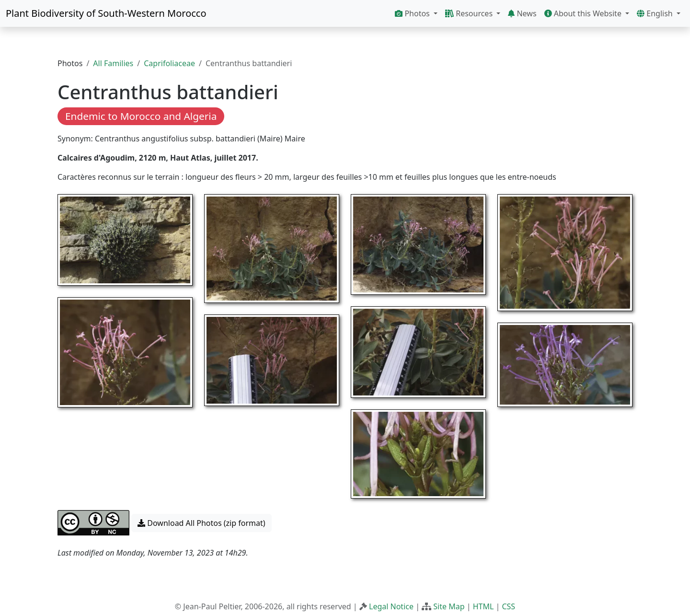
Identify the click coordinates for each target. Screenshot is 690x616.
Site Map (449, 606)
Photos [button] (413, 13)
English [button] (656, 13)
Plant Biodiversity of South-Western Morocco (106, 13)
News (522, 13)
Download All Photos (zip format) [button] (201, 523)
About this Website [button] (584, 13)
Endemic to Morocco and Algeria (141, 116)
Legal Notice (391, 606)
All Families (113, 63)
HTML (483, 606)
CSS (508, 606)
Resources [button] (470, 13)
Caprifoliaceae (169, 63)
